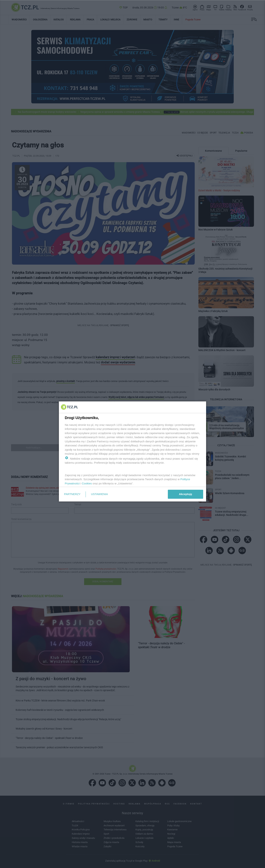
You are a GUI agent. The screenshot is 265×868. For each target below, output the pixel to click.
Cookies (87, 483)
